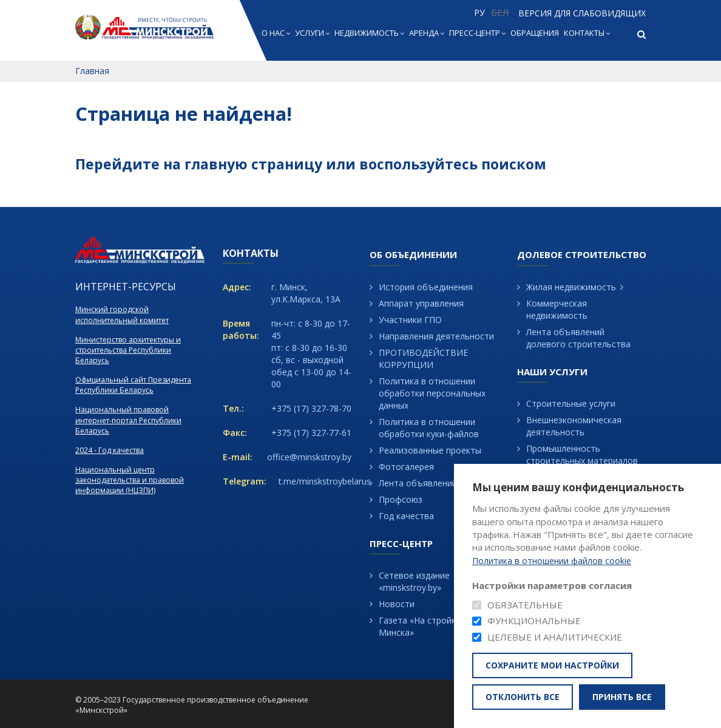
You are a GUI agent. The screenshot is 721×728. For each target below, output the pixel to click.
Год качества (406, 516)
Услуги (312, 33)
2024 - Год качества (110, 450)
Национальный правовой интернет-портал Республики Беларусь (128, 420)
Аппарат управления (421, 303)
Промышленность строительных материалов (582, 454)
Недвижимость (369, 33)
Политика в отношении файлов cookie (552, 561)
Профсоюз (401, 499)
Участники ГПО (410, 320)
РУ (479, 12)
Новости (397, 604)
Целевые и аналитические (555, 637)
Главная (92, 71)
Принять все (622, 697)
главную (216, 164)
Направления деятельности (436, 336)
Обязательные (525, 605)
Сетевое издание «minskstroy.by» (414, 581)
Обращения (535, 33)
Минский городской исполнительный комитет (122, 315)
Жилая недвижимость (571, 287)
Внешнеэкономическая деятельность (574, 426)
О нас (276, 33)
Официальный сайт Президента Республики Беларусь (133, 385)
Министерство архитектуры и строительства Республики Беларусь (128, 350)
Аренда (427, 33)
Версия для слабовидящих (582, 13)
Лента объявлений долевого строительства (578, 338)
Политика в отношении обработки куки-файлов (429, 428)
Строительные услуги (571, 403)
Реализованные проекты (430, 450)
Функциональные (534, 621)
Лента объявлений (418, 483)
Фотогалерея (406, 467)
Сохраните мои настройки (552, 665)
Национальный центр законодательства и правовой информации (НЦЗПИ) (130, 480)
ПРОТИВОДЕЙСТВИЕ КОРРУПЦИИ (423, 359)
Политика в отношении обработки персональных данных (432, 393)
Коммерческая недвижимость (557, 309)
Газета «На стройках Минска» (422, 626)
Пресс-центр (477, 33)
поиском (514, 164)
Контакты (587, 33)
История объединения (426, 287)
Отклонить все (523, 697)
